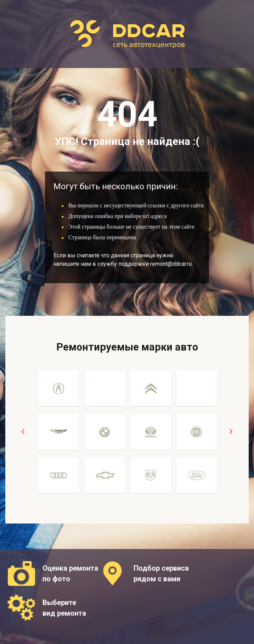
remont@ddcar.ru (171, 264)
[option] (58, 436)
